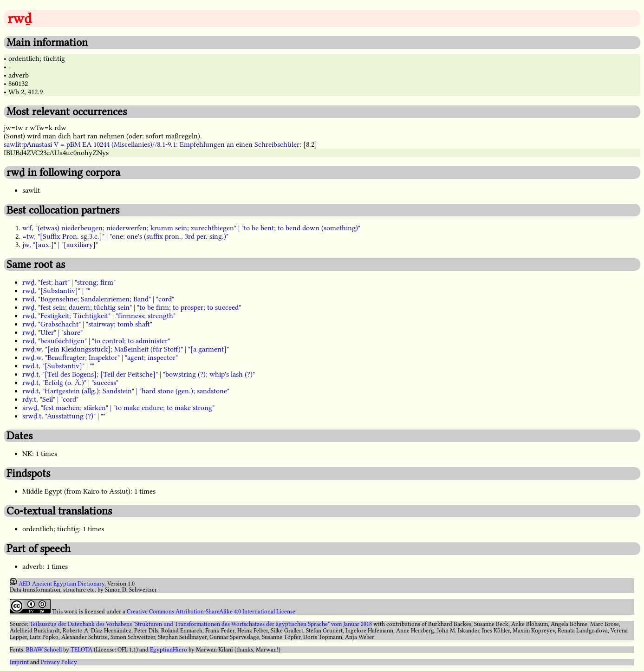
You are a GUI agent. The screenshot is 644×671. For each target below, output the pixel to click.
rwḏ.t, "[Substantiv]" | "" (58, 366)
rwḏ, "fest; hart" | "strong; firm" (69, 282)
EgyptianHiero (169, 650)
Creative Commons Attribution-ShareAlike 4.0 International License (211, 612)
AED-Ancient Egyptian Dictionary (62, 583)
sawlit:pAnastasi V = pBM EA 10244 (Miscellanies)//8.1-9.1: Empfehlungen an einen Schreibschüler (152, 144)
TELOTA (81, 650)
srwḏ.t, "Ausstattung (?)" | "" (64, 416)
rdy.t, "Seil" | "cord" (50, 399)
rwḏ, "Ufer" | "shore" (52, 332)
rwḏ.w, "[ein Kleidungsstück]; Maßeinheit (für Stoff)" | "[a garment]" (126, 349)
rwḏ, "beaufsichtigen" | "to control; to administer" (96, 341)
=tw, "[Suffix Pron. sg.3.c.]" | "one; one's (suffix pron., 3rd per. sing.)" (125, 236)
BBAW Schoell (44, 650)
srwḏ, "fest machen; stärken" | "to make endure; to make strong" (118, 408)
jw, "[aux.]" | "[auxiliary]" (60, 245)
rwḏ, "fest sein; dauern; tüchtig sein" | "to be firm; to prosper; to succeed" (132, 307)
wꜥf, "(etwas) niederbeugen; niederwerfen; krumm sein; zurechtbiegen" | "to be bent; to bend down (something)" (191, 228)
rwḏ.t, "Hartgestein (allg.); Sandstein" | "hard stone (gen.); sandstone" (126, 391)
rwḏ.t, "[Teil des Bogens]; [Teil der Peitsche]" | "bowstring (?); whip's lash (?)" (139, 374)
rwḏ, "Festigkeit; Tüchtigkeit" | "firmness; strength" (99, 316)
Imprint (19, 662)
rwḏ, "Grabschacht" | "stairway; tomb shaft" (87, 324)
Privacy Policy (59, 662)
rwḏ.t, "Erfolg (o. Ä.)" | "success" (70, 383)
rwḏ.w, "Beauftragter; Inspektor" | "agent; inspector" (100, 358)
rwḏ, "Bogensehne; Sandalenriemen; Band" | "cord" (98, 299)
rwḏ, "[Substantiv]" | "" (56, 291)
